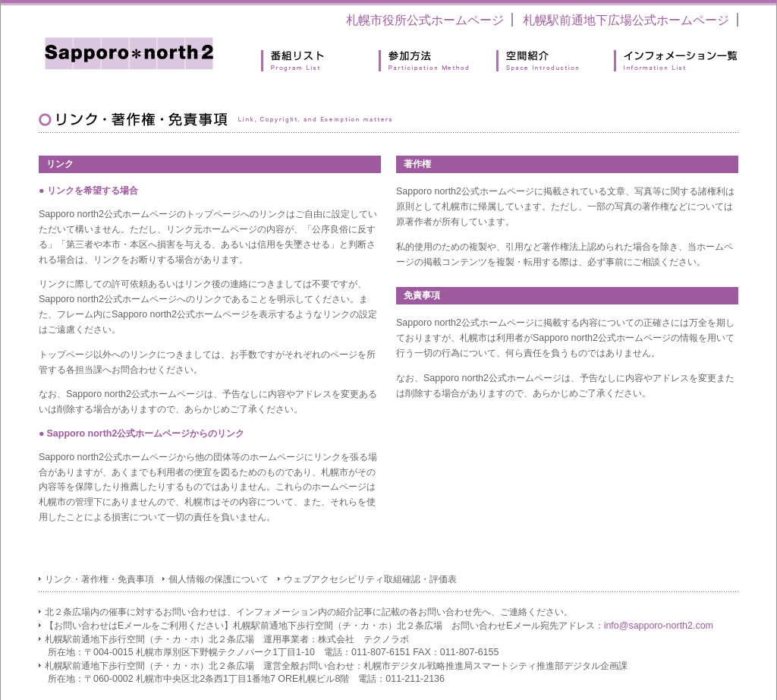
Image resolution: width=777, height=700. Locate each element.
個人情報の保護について (219, 579)
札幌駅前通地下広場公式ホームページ (626, 20)
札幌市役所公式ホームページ (425, 20)
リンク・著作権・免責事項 (99, 579)
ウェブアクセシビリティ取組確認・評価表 (370, 579)
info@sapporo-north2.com (659, 626)
